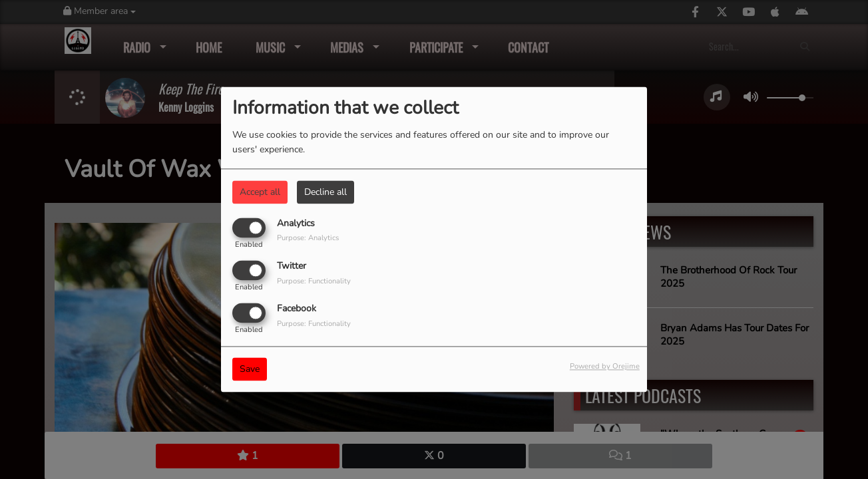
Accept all (260, 192)
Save (250, 370)
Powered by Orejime (605, 367)
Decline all (325, 192)
